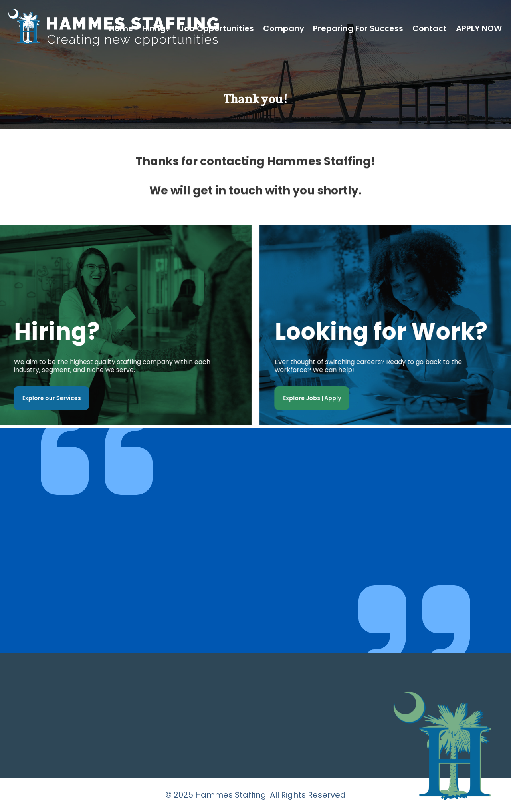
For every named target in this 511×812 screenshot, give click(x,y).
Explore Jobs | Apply (314, 398)
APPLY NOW (479, 28)
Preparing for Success (358, 28)
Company (284, 28)
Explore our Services (50, 398)
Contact (430, 28)
